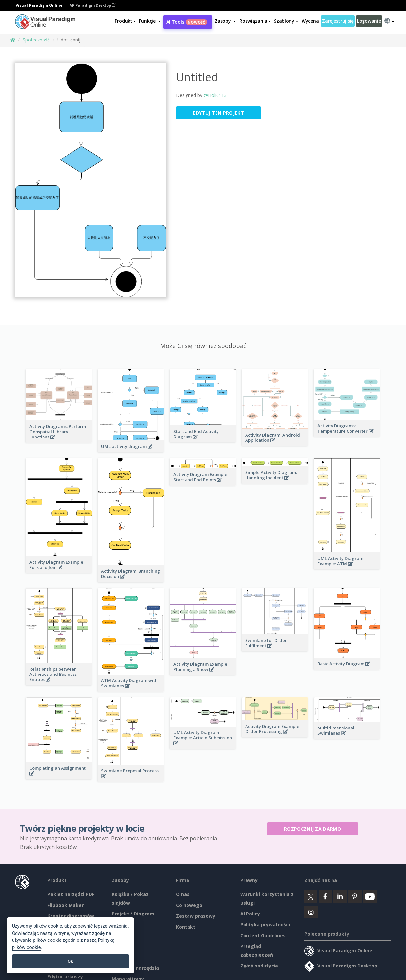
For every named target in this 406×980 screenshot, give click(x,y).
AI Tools (187, 22)
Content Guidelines (263, 935)
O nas (183, 894)
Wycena (310, 21)
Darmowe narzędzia (135, 968)
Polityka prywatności (265, 925)
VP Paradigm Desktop (93, 5)
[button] (150, 21)
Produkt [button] (125, 21)
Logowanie (369, 21)
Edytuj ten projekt (218, 113)
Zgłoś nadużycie (259, 966)
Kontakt (186, 927)
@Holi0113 (215, 95)
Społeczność (36, 40)
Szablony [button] (286, 21)
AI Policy (250, 914)
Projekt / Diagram (133, 914)
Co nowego (189, 905)
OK (70, 961)
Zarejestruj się (338, 21)
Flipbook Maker (66, 905)
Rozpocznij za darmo (313, 829)
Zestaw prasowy (196, 916)
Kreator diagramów (71, 916)
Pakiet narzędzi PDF (71, 894)
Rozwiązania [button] (255, 21)
